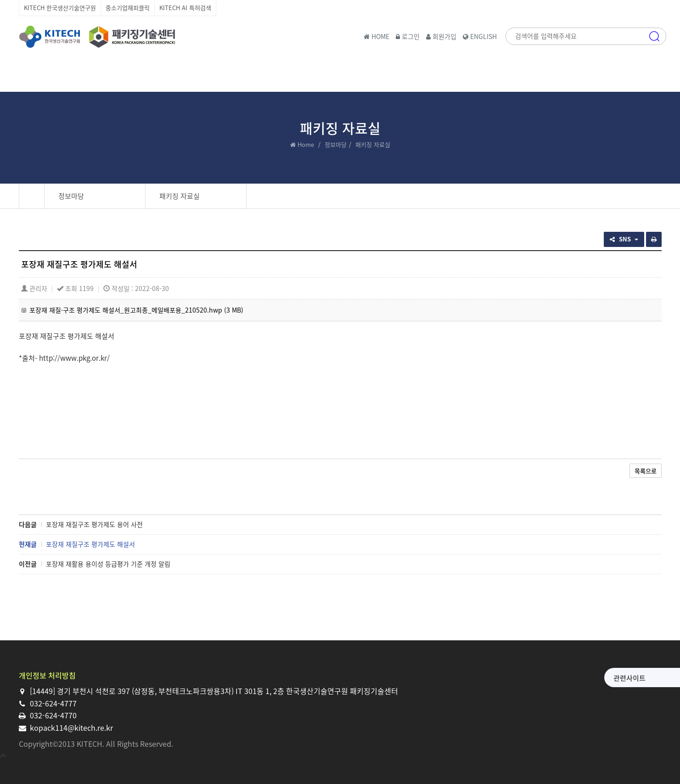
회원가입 (441, 36)
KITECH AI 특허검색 (185, 8)
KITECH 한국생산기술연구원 (60, 8)
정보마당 (336, 144)
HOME (377, 36)
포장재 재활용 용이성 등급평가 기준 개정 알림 (108, 564)
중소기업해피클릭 (128, 8)
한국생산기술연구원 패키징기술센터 (97, 37)
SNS (624, 239)
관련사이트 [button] (558, 678)
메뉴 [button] (654, 76)
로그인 (408, 36)
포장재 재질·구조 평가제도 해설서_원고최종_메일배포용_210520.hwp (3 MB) (136, 310)
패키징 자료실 (180, 196)
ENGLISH (480, 36)
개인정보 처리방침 (47, 675)
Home (306, 144)
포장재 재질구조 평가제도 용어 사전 (94, 524)
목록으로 (646, 471)
